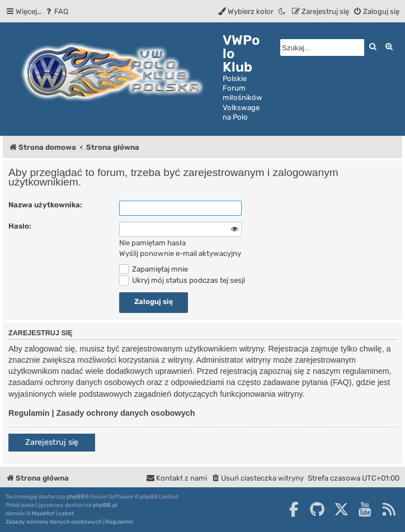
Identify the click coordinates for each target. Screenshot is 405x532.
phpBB (76, 497)
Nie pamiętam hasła (152, 243)
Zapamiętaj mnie (154, 269)
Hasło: (20, 226)
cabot (66, 514)
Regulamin (29, 413)
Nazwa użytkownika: (45, 205)
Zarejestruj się (52, 442)
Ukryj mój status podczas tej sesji (182, 280)
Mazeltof (43, 514)
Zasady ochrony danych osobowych (126, 413)
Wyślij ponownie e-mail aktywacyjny (180, 253)
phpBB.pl (105, 505)
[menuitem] (56, 11)
